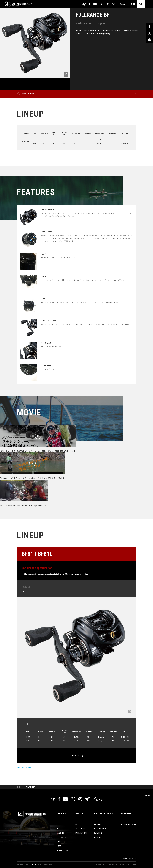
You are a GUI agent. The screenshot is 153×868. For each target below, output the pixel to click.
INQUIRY (97, 824)
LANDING (60, 833)
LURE (59, 846)
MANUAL (98, 837)
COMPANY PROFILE (129, 824)
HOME (19, 787)
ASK (112, 139)
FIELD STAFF (80, 829)
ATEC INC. (34, 865)
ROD (58, 824)
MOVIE (77, 824)
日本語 (124, 858)
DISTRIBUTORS (100, 829)
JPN (133, 4)
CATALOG (98, 833)
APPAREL (60, 842)
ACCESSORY (61, 837)
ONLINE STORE (81, 833)
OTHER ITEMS (62, 850)
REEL (59, 829)
